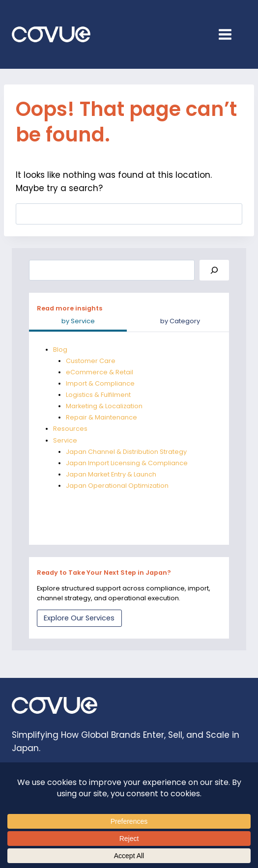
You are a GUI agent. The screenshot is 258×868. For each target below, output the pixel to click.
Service (65, 440)
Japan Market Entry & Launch (111, 474)
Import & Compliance (100, 383)
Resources (70, 429)
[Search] (214, 270)
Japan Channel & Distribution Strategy (126, 452)
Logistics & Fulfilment (98, 395)
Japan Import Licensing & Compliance (127, 463)
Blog (60, 350)
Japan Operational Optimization (117, 486)
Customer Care (91, 361)
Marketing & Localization (104, 406)
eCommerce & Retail (100, 372)
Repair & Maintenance (101, 417)
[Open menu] (230, 34)
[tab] (78, 322)
